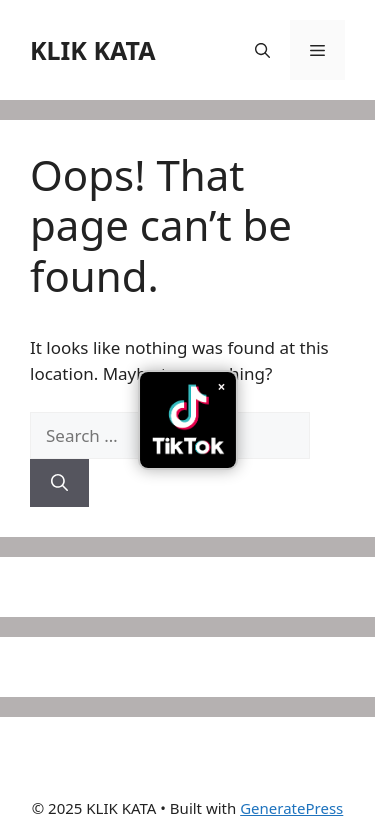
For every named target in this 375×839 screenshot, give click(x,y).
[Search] (59, 483)
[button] (262, 50)
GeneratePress (291, 808)
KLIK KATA (93, 50)
